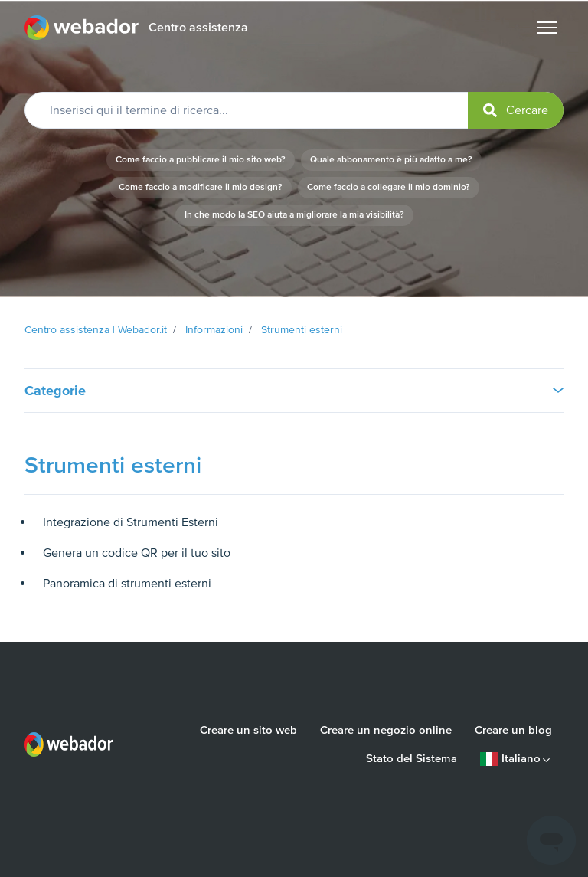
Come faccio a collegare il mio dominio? (389, 187)
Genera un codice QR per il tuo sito (137, 553)
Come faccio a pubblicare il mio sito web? (201, 160)
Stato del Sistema (412, 758)
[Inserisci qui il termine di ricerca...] (294, 110)
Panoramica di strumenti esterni (127, 584)
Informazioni (214, 330)
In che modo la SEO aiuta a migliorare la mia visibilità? (294, 215)
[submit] (516, 110)
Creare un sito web (248, 730)
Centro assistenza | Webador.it (96, 330)
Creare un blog (513, 730)
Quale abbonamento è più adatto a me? (391, 160)
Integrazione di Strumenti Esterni (131, 522)
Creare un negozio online (386, 730)
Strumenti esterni (302, 330)
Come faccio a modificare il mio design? (201, 187)
